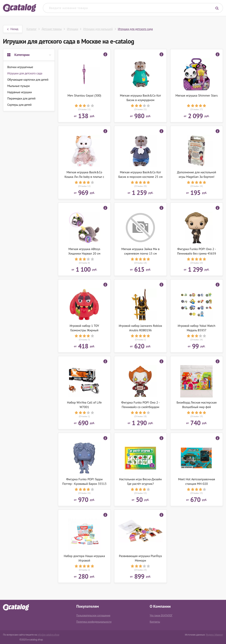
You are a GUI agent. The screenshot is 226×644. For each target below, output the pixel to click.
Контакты (155, 622)
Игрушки (72, 29)
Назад (13, 29)
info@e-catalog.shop (48, 635)
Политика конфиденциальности (94, 622)
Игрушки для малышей (98, 29)
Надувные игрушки (20, 92)
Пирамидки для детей (21, 98)
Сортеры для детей (19, 105)
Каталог (31, 29)
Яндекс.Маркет (214, 635)
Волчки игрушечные (20, 67)
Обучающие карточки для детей (28, 79)
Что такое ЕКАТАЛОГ (161, 615)
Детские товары (52, 29)
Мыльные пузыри (18, 86)
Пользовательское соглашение (93, 615)
